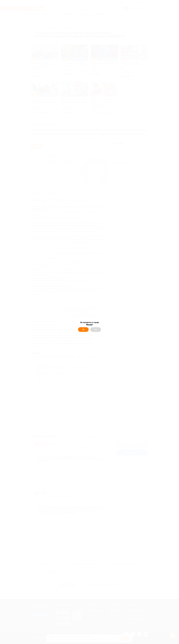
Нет (96, 330)
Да (83, 330)
